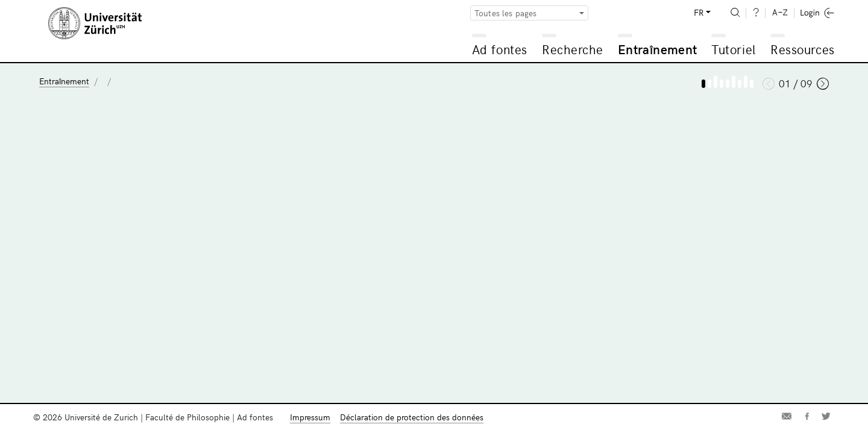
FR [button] (699, 12)
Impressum (310, 417)
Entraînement (657, 49)
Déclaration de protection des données (412, 417)
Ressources (802, 49)
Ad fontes (500, 49)
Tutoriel (733, 49)
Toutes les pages (506, 13)
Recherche (573, 49)
